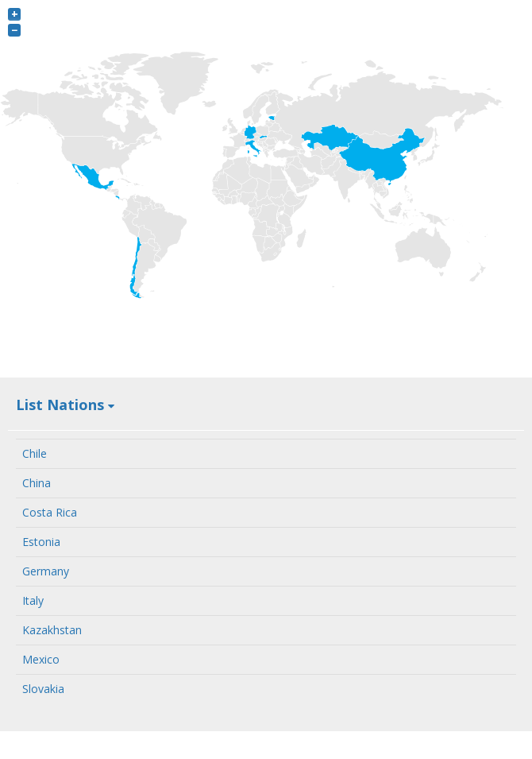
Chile (35, 453)
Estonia (41, 542)
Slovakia (43, 689)
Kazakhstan (52, 630)
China (37, 483)
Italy (33, 600)
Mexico (41, 659)
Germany (46, 571)
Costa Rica (50, 512)
